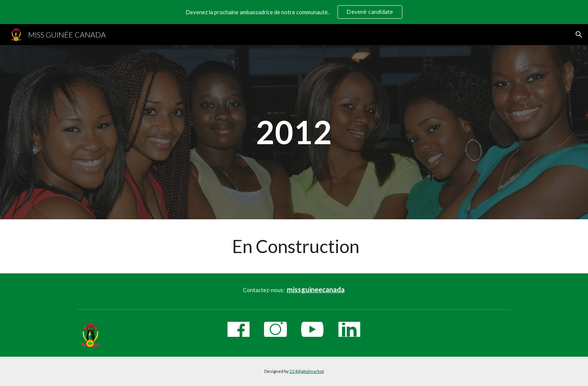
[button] (579, 35)
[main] (294, 132)
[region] (294, 12)
